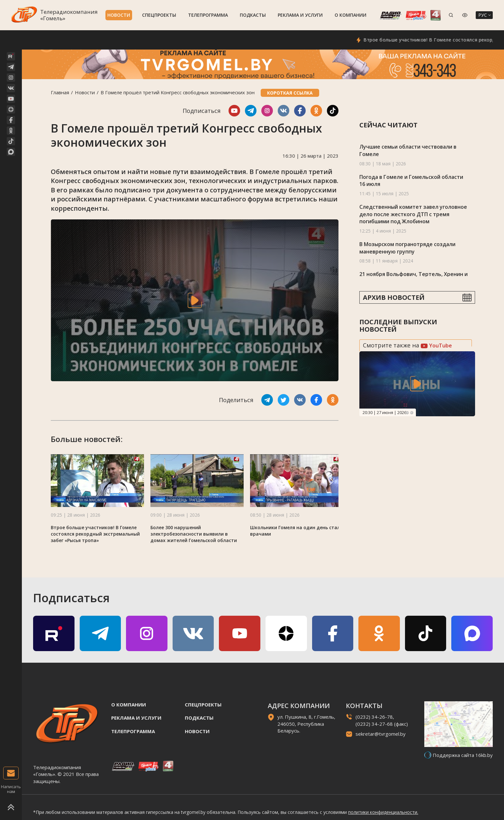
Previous (407, 413)
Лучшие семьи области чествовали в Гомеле (408, 150)
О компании (351, 15)
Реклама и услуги (300, 15)
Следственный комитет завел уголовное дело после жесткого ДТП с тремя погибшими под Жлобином (413, 214)
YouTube (436, 346)
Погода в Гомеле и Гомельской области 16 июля (411, 181)
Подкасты (253, 15)
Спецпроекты (159, 15)
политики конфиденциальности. (383, 812)
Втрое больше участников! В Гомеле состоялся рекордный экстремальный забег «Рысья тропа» (95, 534)
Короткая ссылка (290, 93)
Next (412, 413)
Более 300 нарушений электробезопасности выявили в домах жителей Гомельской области (194, 534)
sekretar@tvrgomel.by (381, 734)
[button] (331, 481)
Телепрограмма (208, 15)
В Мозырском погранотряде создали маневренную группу (407, 248)
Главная (60, 92)
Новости (119, 15)
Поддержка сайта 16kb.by (463, 755)
